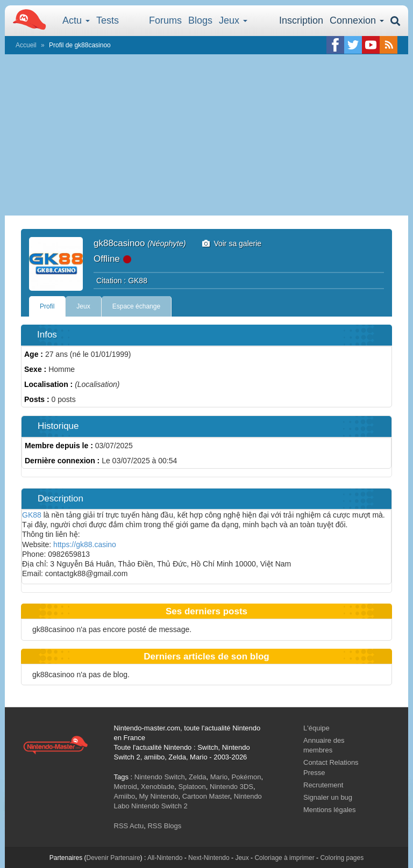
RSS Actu (129, 826)
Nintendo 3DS (232, 787)
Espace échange (136, 306)
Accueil (26, 45)
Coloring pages (342, 858)
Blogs (200, 20)
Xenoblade (158, 787)
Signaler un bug (328, 797)
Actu (76, 20)
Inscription (301, 20)
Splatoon (192, 787)
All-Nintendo (165, 858)
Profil (47, 306)
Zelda (198, 777)
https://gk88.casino (85, 544)
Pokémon (247, 777)
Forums (165, 20)
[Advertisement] (206, 135)
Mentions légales (330, 810)
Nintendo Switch (160, 777)
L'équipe (316, 728)
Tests (108, 20)
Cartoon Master (206, 796)
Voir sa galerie (232, 243)
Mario (219, 777)
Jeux (233, 20)
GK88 (32, 515)
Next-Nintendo (209, 858)
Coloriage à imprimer (284, 858)
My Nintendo (158, 796)
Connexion (357, 20)
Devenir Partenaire (113, 858)
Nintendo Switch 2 (159, 806)
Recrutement (323, 785)
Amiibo (125, 796)
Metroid (126, 787)
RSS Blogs (164, 826)
